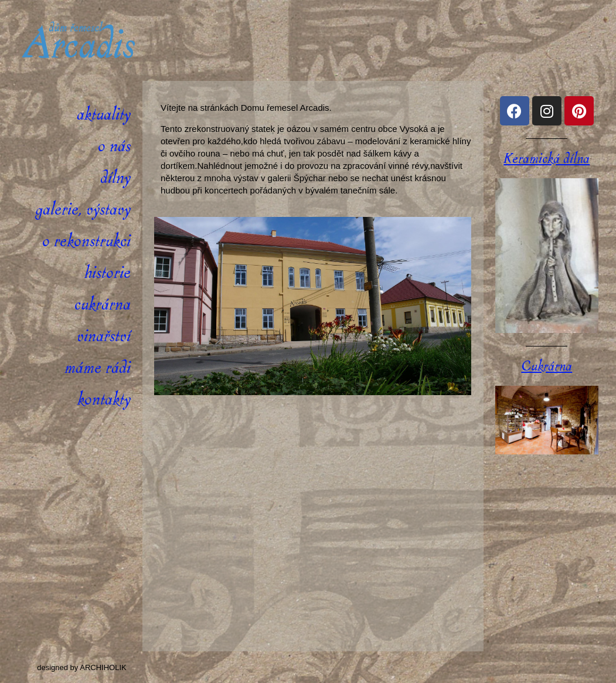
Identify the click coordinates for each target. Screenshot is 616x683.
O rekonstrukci (86, 241)
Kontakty (104, 400)
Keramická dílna (547, 159)
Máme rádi (98, 368)
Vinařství (104, 336)
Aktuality (104, 115)
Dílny (115, 178)
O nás (114, 146)
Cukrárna (103, 305)
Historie (108, 273)
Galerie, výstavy (83, 210)
